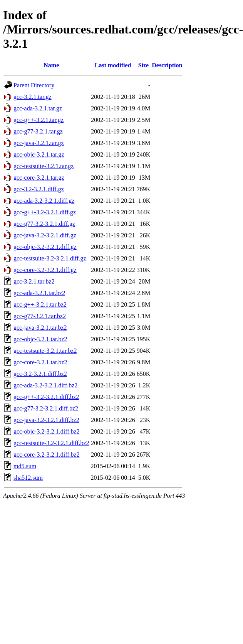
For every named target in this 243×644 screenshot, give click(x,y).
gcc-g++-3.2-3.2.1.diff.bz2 (46, 397)
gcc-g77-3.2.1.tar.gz (38, 131)
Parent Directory (34, 85)
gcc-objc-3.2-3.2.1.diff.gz (45, 247)
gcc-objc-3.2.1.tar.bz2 (40, 339)
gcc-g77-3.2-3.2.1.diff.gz (44, 224)
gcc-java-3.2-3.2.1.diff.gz (45, 235)
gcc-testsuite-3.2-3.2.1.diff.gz (50, 258)
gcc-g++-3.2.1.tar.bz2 (40, 304)
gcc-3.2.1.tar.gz (33, 97)
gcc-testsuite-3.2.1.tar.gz (44, 166)
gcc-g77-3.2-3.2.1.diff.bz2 (46, 408)
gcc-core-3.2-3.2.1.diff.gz (45, 270)
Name (51, 65)
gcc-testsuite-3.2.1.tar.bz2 (45, 351)
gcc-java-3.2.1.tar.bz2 (40, 328)
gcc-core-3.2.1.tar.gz (39, 178)
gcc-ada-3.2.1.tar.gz (38, 108)
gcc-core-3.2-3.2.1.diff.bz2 (47, 455)
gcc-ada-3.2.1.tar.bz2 (39, 293)
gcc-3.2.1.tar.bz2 (34, 281)
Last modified (113, 65)
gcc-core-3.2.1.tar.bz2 (40, 362)
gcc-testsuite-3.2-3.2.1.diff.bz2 (51, 443)
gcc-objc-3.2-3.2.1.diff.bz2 (47, 431)
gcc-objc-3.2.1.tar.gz (39, 154)
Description (167, 65)
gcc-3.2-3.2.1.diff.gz (39, 189)
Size (144, 65)
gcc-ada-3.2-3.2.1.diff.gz (44, 201)
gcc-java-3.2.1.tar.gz (39, 143)
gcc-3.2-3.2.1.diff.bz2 (40, 374)
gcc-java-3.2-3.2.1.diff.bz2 (46, 420)
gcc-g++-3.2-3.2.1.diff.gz (45, 212)
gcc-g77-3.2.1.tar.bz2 (40, 316)
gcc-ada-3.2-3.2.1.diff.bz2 (45, 385)
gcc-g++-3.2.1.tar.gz (39, 120)
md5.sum (25, 466)
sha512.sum (28, 478)
